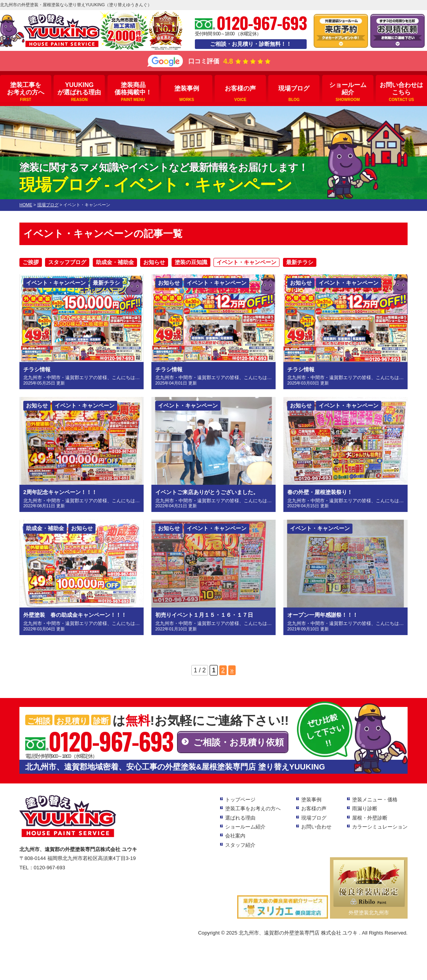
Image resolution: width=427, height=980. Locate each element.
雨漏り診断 (365, 809)
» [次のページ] (232, 670)
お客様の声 (240, 94)
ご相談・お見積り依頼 (239, 742)
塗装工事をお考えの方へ (26, 92)
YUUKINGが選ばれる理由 (79, 92)
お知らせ (154, 262)
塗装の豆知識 (191, 262)
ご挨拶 (31, 262)
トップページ (240, 800)
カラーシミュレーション (380, 827)
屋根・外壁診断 (370, 818)
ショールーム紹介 (348, 92)
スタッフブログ (67, 262)
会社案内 (235, 836)
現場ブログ (294, 94)
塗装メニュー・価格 (375, 800)
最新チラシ (300, 262)
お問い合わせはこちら (401, 92)
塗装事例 (187, 94)
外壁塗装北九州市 (369, 913)
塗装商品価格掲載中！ (133, 92)
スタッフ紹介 (240, 845)
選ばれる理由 (240, 818)
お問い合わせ (316, 827)
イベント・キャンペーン (246, 262)
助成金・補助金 (115, 262)
